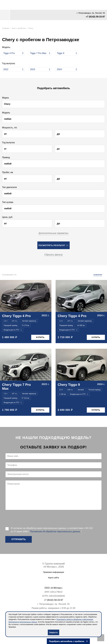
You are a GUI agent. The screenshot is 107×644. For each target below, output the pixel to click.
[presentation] (26, 518)
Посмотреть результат (53, 245)
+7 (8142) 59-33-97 (95, 17)
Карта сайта (53, 578)
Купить (40, 337)
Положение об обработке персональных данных (55, 532)
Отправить (19, 539)
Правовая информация (54, 572)
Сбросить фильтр (53, 255)
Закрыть (53, 632)
